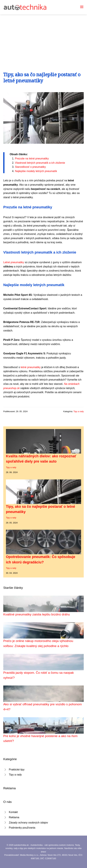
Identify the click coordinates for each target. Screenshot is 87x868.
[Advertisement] (43, 39)
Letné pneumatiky (14, 262)
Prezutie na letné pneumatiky (32, 159)
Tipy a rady (79, 411)
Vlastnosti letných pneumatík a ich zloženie (40, 163)
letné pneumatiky (31, 367)
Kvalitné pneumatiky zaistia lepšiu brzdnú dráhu (37, 614)
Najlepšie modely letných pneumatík (36, 171)
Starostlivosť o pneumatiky (30, 167)
